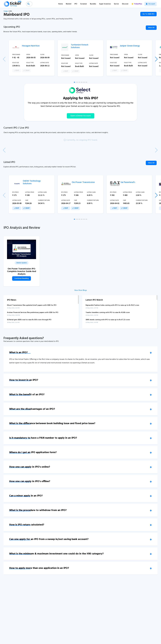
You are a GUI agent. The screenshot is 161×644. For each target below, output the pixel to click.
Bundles (93, 4)
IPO (76, 4)
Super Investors (105, 4)
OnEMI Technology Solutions (32, 182)
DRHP (26, 71)
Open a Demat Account (81, 116)
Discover (125, 4)
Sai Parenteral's (128, 182)
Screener (84, 4)
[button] (74, 82)
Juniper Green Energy (130, 46)
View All (151, 28)
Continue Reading (22, 278)
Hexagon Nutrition (31, 46)
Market (69, 4)
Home (61, 4)
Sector (116, 4)
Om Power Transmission (83, 182)
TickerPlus (137, 4)
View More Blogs (81, 290)
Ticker (6, 11)
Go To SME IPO (148, 14)
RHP (17, 71)
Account (151, 4)
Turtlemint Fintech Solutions (80, 46)
